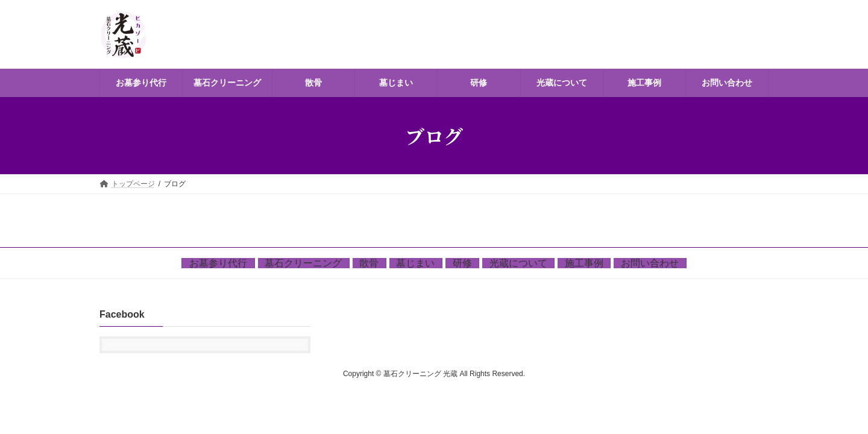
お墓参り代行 (218, 263)
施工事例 (584, 263)
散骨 (369, 263)
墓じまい (415, 263)
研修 (462, 263)
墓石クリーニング (303, 263)
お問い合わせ (650, 263)
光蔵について (518, 263)
